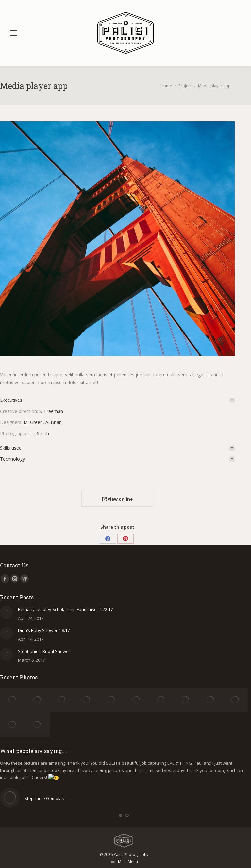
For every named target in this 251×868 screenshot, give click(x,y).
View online (117, 499)
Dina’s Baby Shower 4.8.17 (44, 630)
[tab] (117, 400)
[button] (121, 815)
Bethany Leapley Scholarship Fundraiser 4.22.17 (65, 609)
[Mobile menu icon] (14, 33)
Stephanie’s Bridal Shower (44, 651)
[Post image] (7, 612)
